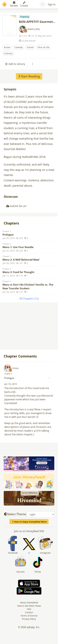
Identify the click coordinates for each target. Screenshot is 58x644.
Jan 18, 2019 (11, 384)
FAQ (29, 609)
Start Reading (29, 76)
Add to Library (15, 64)
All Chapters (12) (29, 299)
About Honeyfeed (29, 602)
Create (24, 4)
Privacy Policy (29, 619)
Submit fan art (16, 206)
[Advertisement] (29, 326)
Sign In (52, 4)
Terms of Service (29, 616)
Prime (15, 368)
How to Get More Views (29, 606)
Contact (29, 612)
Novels (14, 4)
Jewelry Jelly (34, 29)
